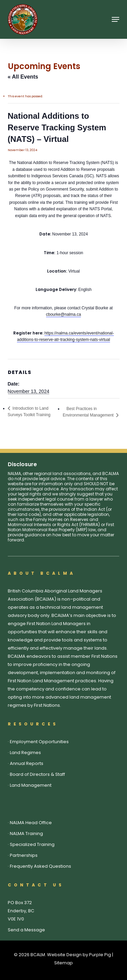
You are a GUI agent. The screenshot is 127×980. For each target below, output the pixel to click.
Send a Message (26, 930)
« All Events (23, 77)
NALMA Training (26, 834)
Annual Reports (27, 763)
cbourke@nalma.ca (64, 314)
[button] (115, 19)
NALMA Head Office (31, 823)
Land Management (31, 785)
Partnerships (24, 855)
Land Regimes (25, 753)
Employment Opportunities (39, 742)
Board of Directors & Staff (37, 774)
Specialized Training (32, 844)
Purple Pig (100, 955)
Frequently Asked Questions (40, 866)
